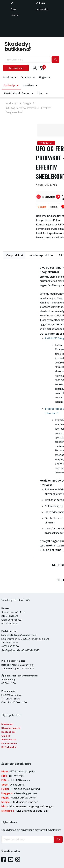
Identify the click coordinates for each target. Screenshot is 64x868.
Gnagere (26, 77)
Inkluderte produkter (41, 255)
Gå (58, 839)
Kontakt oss (16, 68)
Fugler (43, 77)
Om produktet (15, 255)
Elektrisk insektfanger (17, 93)
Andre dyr (9, 85)
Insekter (8, 77)
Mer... (41, 93)
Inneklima (29, 85)
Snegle (27, 103)
